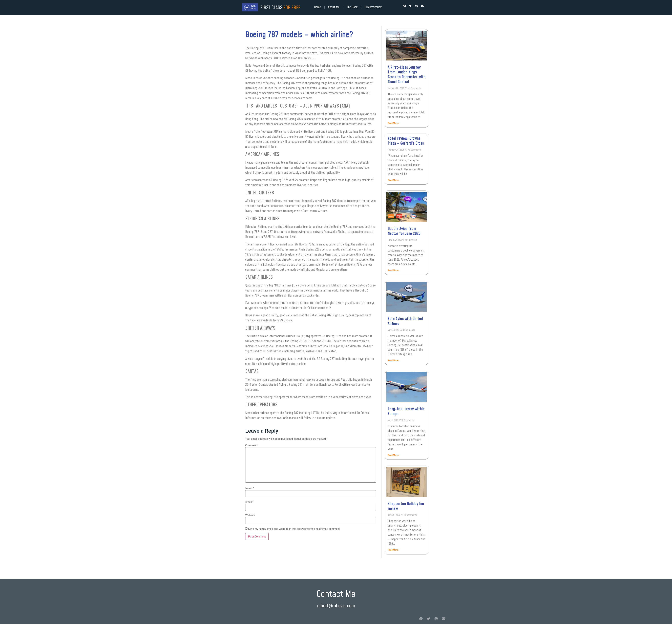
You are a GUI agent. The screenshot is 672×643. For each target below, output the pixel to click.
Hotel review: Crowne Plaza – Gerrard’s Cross (406, 141)
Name (250, 488)
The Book (352, 7)
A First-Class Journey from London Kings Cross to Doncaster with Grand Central (407, 75)
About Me (334, 7)
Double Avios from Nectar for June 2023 (404, 231)
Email (249, 502)
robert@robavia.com (336, 606)
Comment (252, 445)
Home (318, 7)
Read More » (394, 123)
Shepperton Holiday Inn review (406, 506)
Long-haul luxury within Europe (406, 412)
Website (250, 515)
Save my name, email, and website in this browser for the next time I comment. (294, 529)
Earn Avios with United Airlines (405, 321)
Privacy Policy (373, 7)
